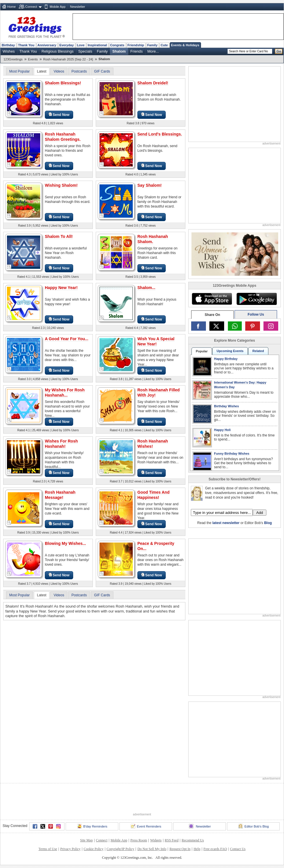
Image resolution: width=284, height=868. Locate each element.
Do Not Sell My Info (152, 849)
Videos (59, 71)
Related (258, 351)
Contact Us (238, 849)
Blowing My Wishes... (65, 543)
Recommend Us (193, 840)
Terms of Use (48, 849)
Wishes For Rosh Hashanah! (61, 444)
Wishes (9, 51)
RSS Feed (171, 840)
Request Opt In (180, 849)
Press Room (139, 840)
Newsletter (78, 7)
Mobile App (58, 7)
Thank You (26, 45)
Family (152, 45)
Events (33, 59)
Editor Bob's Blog (253, 826)
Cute (164, 45)
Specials (85, 51)
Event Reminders (146, 826)
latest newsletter (226, 523)
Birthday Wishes (226, 406)
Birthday (8, 45)
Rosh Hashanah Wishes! (153, 444)
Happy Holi (222, 430)
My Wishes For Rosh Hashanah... (65, 393)
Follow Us (256, 314)
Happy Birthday (226, 359)
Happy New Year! (61, 288)
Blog (268, 523)
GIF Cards (102, 71)
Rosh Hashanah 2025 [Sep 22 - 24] (68, 59)
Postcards (79, 71)
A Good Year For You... (67, 339)
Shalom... (146, 288)
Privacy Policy (70, 849)
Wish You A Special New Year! (156, 341)
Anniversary (47, 45)
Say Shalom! (150, 185)
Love (81, 45)
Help (197, 849)
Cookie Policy (93, 849)
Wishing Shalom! (61, 185)
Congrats (117, 45)
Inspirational (97, 45)
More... (153, 51)
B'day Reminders (92, 826)
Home (11, 7)
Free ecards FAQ (215, 849)
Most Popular (20, 71)
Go (279, 51)
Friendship (136, 45)
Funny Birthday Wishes (232, 454)
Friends (137, 51)
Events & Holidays (185, 45)
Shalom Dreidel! (153, 83)
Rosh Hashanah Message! (60, 495)
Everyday (67, 45)
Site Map (86, 840)
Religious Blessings (57, 51)
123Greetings (13, 59)
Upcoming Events (230, 351)
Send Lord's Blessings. (160, 134)
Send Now (59, 115)
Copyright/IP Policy (120, 849)
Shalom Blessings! (63, 83)
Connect (31, 7)
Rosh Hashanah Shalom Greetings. (63, 137)
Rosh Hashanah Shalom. (153, 239)
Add (260, 513)
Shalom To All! (59, 236)
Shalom (119, 51)
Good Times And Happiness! (153, 495)
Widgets (156, 840)
